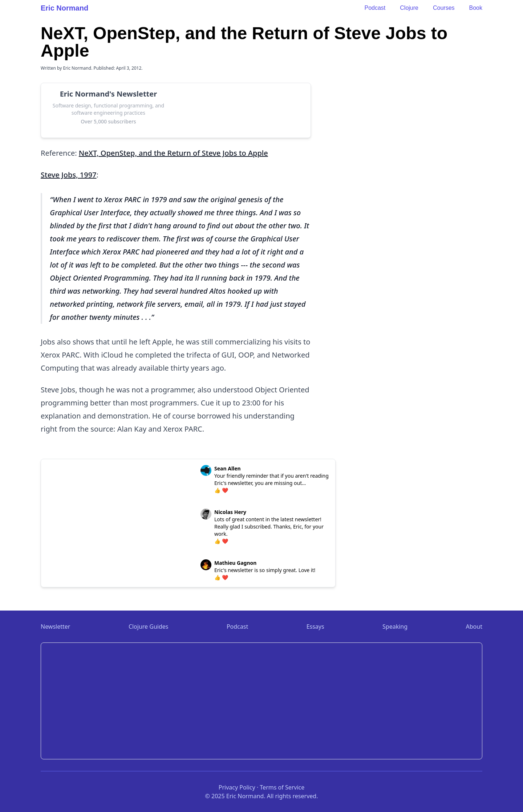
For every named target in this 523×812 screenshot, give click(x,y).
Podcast (375, 8)
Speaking (395, 627)
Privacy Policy (237, 787)
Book (476, 8)
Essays (315, 627)
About (474, 627)
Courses (444, 8)
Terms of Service (282, 787)
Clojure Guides (149, 627)
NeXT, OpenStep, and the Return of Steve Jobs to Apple (173, 153)
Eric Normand (64, 8)
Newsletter (55, 627)
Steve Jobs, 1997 (69, 175)
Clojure (409, 8)
